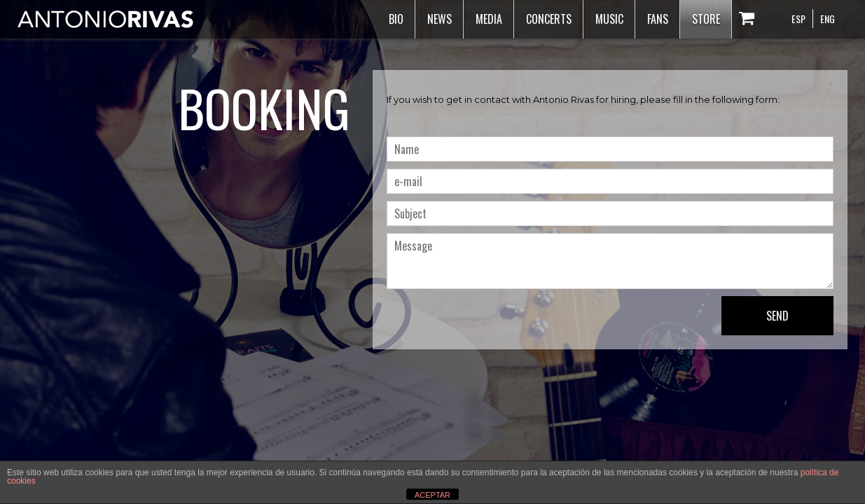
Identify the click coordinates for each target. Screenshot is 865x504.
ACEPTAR (432, 495)
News (440, 19)
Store (706, 19)
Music (609, 19)
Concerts (549, 19)
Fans (658, 19)
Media (489, 19)
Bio (396, 19)
